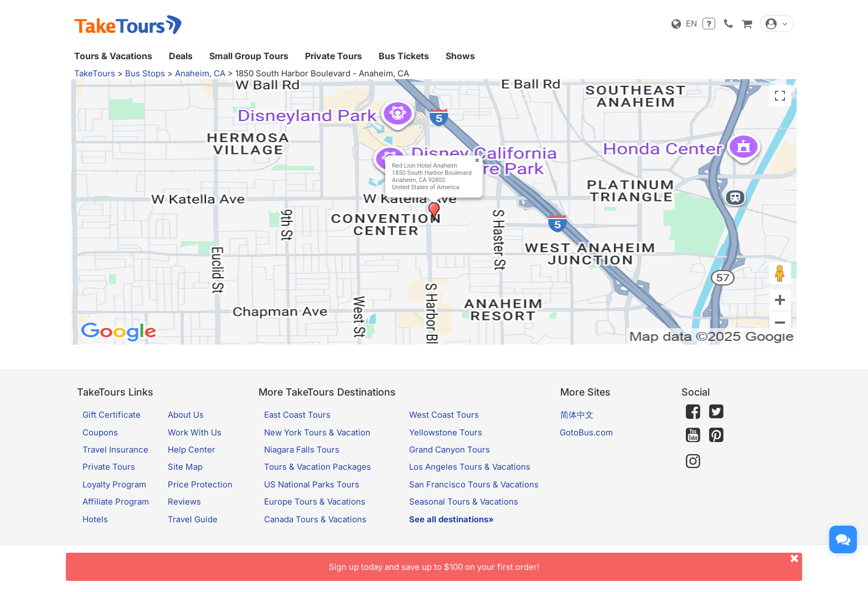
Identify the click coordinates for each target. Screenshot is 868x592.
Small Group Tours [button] (249, 56)
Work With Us (195, 432)
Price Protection (200, 484)
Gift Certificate (112, 415)
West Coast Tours (444, 415)
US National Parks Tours (312, 484)
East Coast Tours (297, 415)
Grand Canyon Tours (449, 450)
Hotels (95, 519)
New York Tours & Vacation (317, 432)
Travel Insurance (115, 450)
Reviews (184, 502)
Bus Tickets (404, 56)
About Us (186, 415)
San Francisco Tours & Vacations (474, 484)
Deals (181, 56)
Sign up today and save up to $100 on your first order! (565, 562)
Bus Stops (145, 73)
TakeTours (95, 73)
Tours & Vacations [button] (113, 56)
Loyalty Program (114, 484)
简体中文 (577, 415)
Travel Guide (193, 519)
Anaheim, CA (200, 73)
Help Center (192, 450)
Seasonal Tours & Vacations (464, 502)
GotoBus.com (586, 432)
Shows (460, 56)
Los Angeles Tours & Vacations (470, 467)
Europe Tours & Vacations (315, 502)
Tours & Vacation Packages (317, 467)
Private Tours (334, 56)
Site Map (185, 467)
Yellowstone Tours (446, 432)
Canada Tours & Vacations (315, 519)
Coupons (100, 432)
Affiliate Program (116, 502)
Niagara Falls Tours (302, 450)
